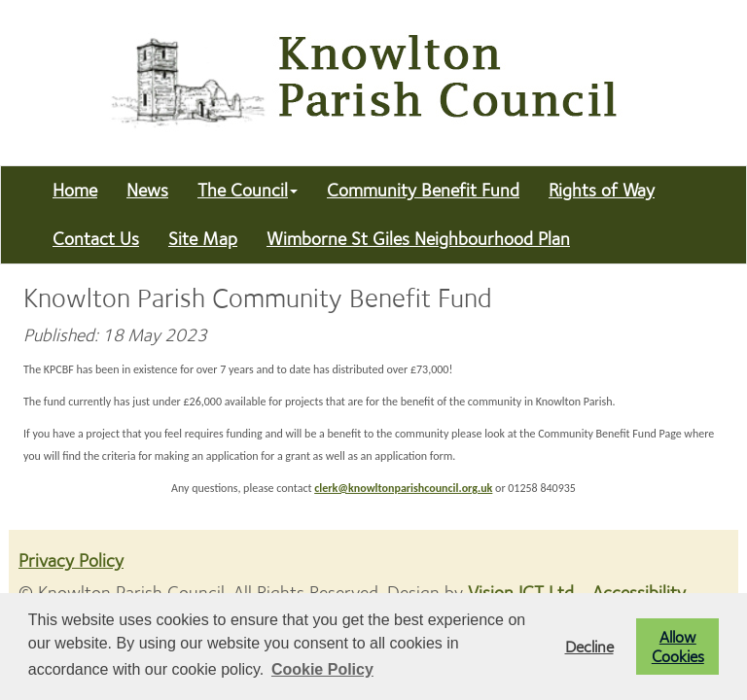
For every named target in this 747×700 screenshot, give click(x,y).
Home (75, 190)
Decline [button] (589, 647)
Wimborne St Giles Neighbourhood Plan (418, 239)
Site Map (203, 239)
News (147, 190)
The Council (248, 190)
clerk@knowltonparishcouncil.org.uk (403, 488)
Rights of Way (602, 190)
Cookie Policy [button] (322, 669)
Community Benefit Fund (423, 190)
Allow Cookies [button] (678, 647)
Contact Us (96, 239)
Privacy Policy (71, 560)
